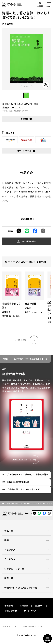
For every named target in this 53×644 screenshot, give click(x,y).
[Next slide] (32, 86)
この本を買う (28, 219)
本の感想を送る (29, 241)
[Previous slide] (21, 86)
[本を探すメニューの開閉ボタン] (40, 4)
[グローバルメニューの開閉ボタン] (49, 4)
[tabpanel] (26, 410)
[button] (26, 95)
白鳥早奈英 (8, 24)
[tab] (25, 475)
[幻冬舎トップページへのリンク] (12, 4)
